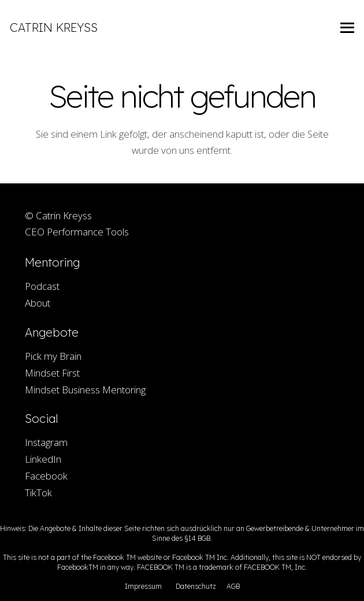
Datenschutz (196, 586)
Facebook (46, 476)
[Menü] (348, 28)
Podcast (42, 286)
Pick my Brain (53, 356)
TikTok (38, 493)
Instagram (46, 442)
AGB (233, 586)
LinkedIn (43, 459)
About (38, 303)
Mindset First (52, 373)
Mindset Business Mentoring (85, 390)
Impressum (143, 586)
